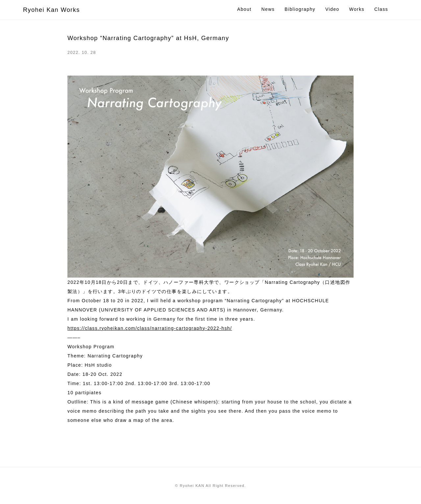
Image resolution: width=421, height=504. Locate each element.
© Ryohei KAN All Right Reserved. (210, 486)
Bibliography (300, 9)
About (244, 9)
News (268, 9)
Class (381, 9)
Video (332, 9)
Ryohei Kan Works (51, 10)
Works (357, 9)
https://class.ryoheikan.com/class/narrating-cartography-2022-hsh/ (150, 328)
